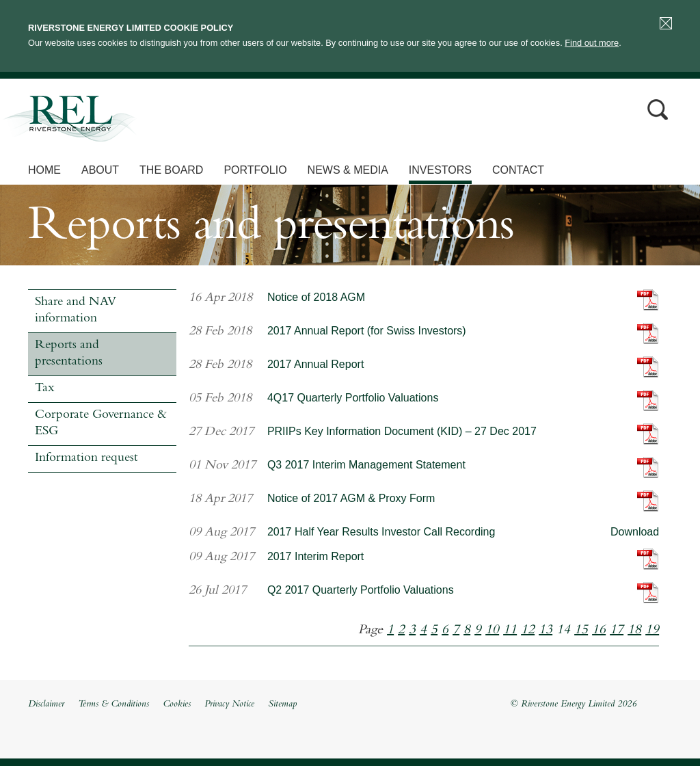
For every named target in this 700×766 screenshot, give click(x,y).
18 (634, 631)
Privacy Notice (229, 704)
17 (617, 631)
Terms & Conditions (113, 704)
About (100, 170)
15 (581, 631)
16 (599, 631)
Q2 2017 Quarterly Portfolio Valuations (361, 590)
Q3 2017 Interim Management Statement (366, 465)
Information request (86, 459)
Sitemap (282, 704)
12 (528, 631)
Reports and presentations (69, 354)
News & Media (348, 170)
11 (510, 631)
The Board (171, 170)
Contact (518, 170)
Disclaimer (46, 704)
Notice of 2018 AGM (316, 297)
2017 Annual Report (315, 364)
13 (546, 631)
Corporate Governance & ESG (101, 424)
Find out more (592, 43)
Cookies (177, 704)
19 (652, 631)
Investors (440, 170)
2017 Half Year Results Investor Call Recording (381, 532)
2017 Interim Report (315, 556)
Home (44, 170)
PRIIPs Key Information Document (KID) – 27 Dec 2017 (402, 431)
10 (492, 631)
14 (563, 631)
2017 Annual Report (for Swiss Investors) (367, 331)
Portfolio (255, 170)
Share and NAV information (76, 311)
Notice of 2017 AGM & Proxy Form (351, 498)
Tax (44, 389)
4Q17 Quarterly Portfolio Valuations (353, 398)
